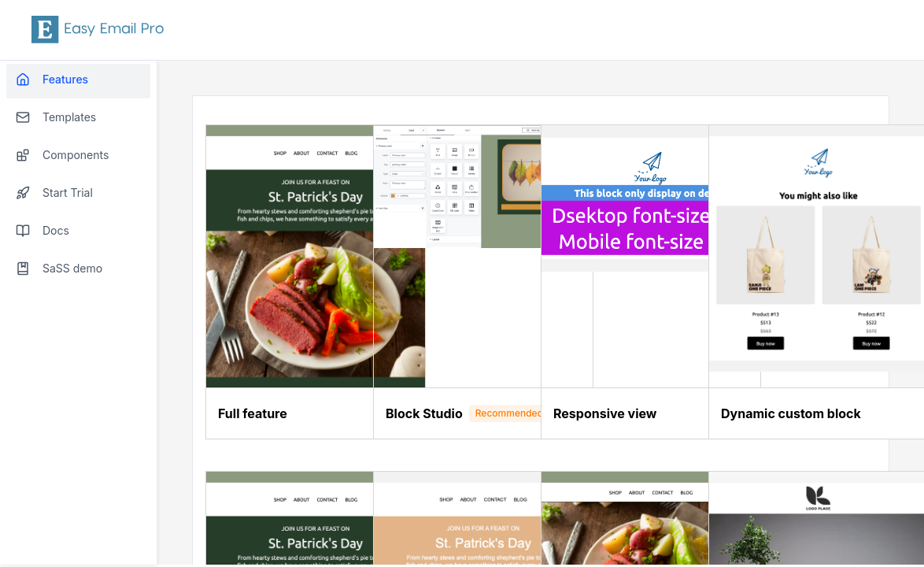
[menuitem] (78, 81)
